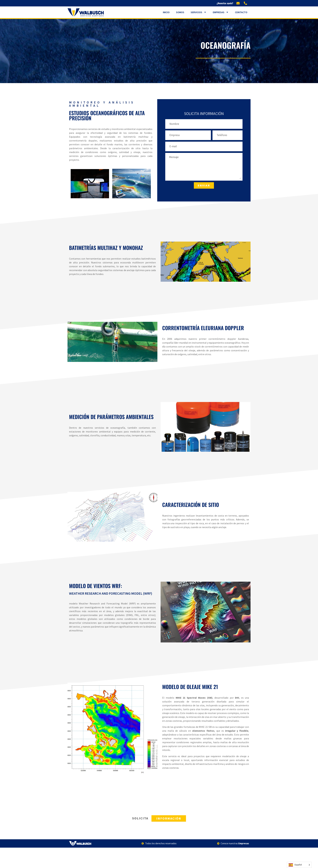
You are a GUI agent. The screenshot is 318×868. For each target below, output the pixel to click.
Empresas (221, 12)
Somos (180, 12)
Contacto (241, 12)
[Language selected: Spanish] (299, 865)
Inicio (166, 12)
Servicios (199, 12)
